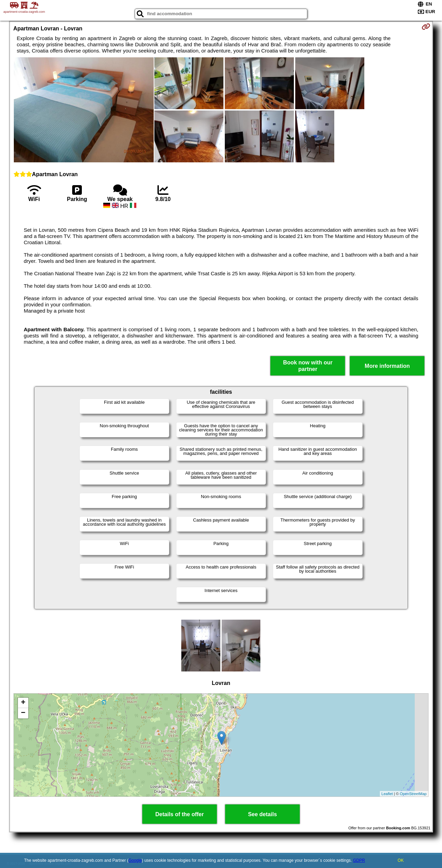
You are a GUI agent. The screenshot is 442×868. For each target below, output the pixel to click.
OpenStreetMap (413, 794)
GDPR (359, 860)
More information (387, 366)
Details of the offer (180, 814)
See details (262, 814)
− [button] (23, 713)
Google (135, 860)
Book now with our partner (308, 366)
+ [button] (23, 703)
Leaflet (387, 794)
